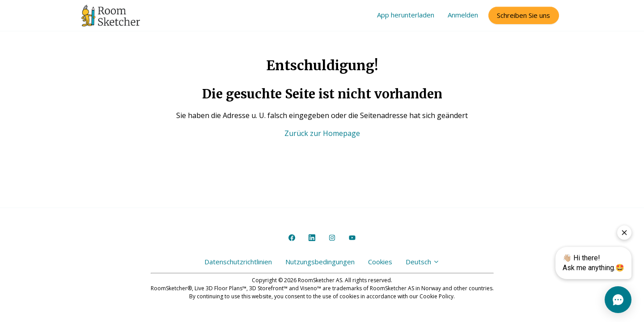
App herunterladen (406, 15)
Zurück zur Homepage (322, 133)
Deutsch (423, 262)
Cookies (380, 262)
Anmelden (463, 15)
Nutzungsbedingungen (320, 262)
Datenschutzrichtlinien (238, 262)
